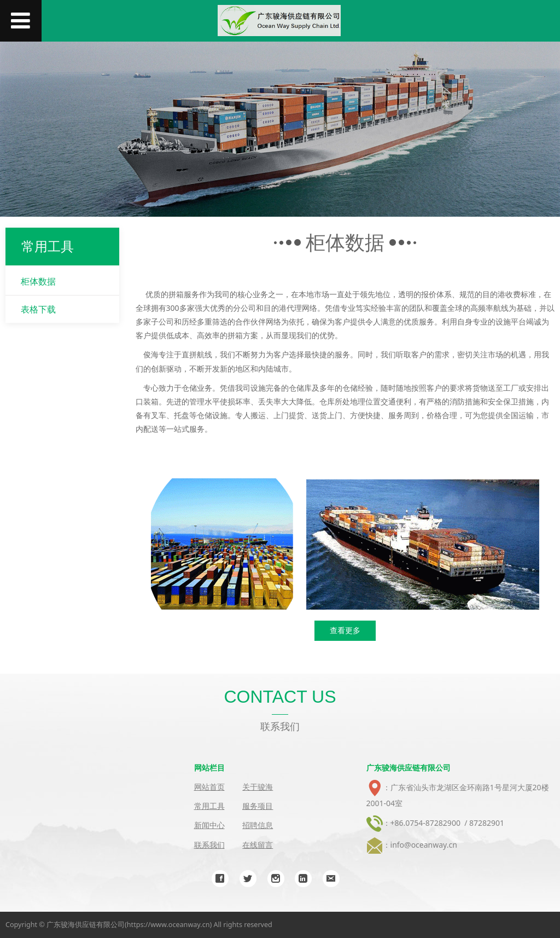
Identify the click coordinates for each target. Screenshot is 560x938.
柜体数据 (38, 281)
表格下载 (38, 309)
